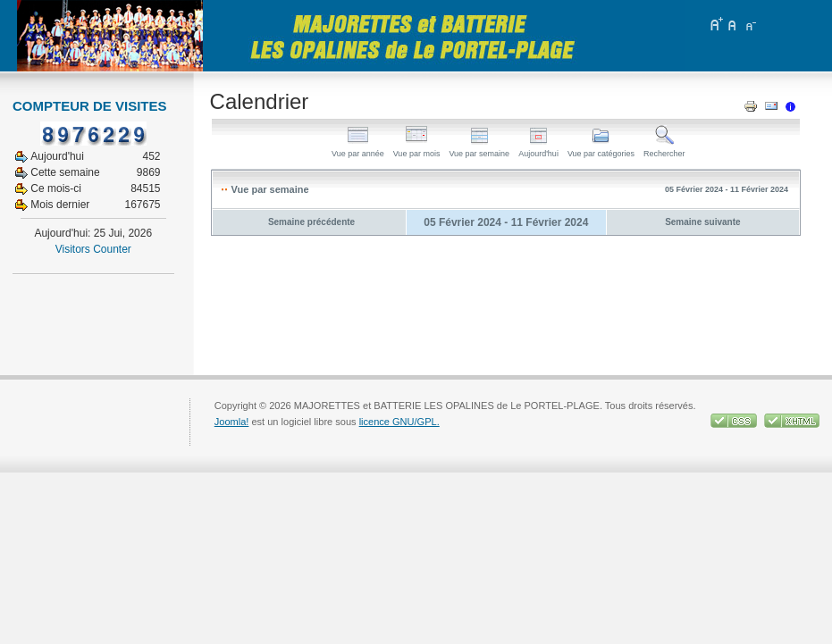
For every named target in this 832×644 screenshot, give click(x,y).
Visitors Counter (93, 249)
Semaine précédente (311, 222)
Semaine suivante (702, 222)
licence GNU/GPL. (399, 422)
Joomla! (232, 422)
